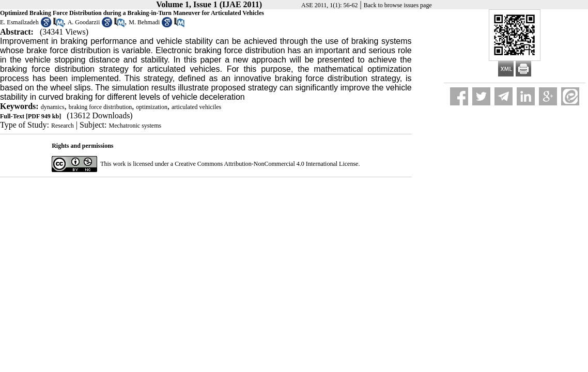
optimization (152, 107)
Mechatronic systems (135, 126)
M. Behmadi (144, 22)
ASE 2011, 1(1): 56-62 (330, 5)
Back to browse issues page (398, 5)
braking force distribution (100, 107)
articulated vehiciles (196, 107)
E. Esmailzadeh (19, 22)
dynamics (53, 107)
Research (63, 126)
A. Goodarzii (84, 22)
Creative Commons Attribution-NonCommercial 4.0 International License (266, 164)
